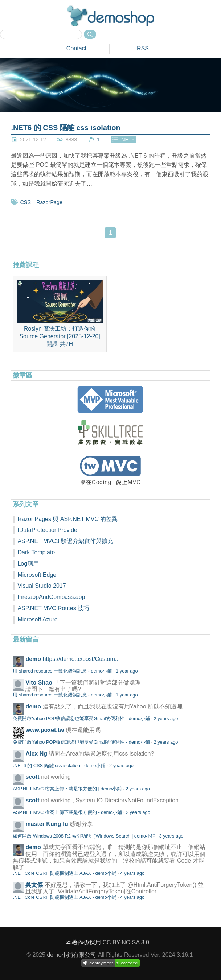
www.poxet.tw (45, 730)
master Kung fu (47, 824)
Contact (76, 48)
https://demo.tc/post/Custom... (81, 659)
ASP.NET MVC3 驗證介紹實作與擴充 (65, 541)
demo (33, 659)
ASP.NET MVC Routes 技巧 (53, 608)
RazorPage (49, 202)
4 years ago (132, 873)
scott (32, 777)
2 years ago (166, 718)
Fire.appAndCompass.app (51, 597)
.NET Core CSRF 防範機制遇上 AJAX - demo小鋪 (64, 873)
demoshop (111, 16)
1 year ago (127, 671)
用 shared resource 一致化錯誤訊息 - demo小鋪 (62, 671)
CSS (25, 202)
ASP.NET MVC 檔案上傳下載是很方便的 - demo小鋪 (67, 812)
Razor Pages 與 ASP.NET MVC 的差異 (67, 519)
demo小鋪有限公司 (71, 955)
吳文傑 (34, 885)
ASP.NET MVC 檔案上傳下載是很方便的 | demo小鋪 (67, 789)
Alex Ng (36, 754)
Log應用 (28, 564)
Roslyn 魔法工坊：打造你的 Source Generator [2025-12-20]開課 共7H (60, 313)
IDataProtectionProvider (48, 530)
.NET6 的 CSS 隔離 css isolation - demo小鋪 (59, 766)
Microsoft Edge (37, 575)
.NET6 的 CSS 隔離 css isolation (66, 128)
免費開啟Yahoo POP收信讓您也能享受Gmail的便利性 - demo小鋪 (81, 718)
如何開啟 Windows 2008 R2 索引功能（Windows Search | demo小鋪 (84, 836)
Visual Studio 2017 (42, 586)
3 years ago (171, 836)
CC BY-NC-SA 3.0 (126, 942)
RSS (143, 48)
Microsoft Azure (37, 619)
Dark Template (36, 552)
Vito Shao (39, 683)
